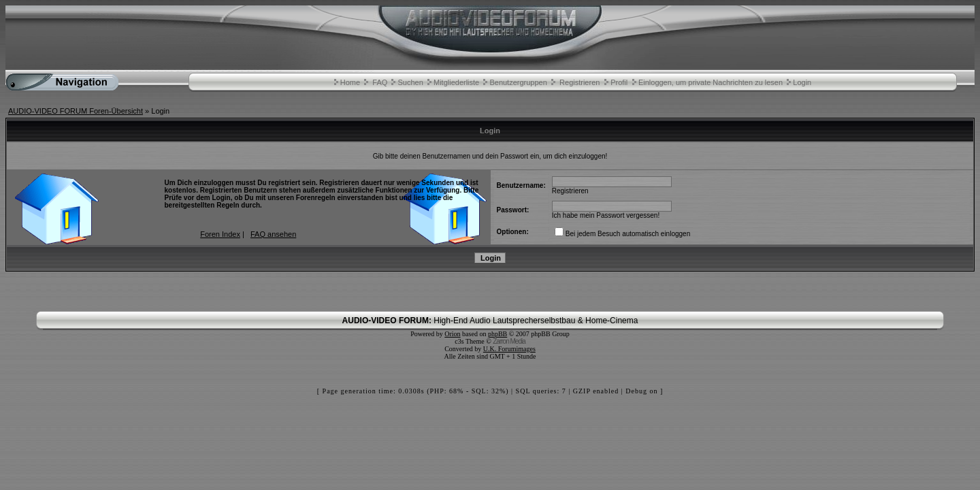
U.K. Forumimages (509, 349)
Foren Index (220, 234)
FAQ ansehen (273, 234)
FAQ (380, 82)
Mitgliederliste (456, 82)
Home (350, 82)
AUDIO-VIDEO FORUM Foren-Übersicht (76, 111)
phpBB (497, 334)
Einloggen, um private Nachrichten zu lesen (710, 82)
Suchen (410, 82)
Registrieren (579, 82)
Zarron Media (509, 341)
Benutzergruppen (518, 82)
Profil (619, 82)
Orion (452, 334)
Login (802, 82)
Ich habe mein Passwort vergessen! (606, 215)
